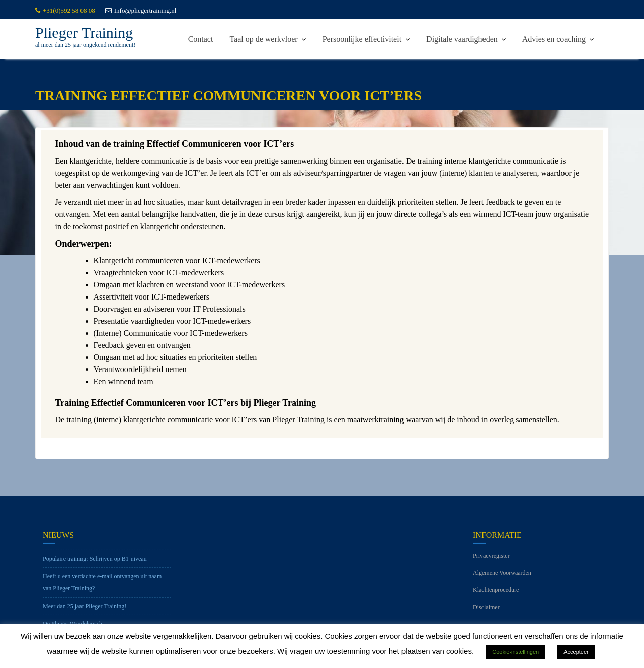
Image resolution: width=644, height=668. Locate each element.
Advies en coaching (554, 39)
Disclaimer (486, 611)
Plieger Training (84, 32)
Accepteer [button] (576, 652)
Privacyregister (491, 560)
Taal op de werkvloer (263, 39)
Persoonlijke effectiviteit (362, 39)
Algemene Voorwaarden (502, 577)
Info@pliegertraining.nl (141, 10)
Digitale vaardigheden (462, 39)
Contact (201, 39)
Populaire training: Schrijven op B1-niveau (95, 563)
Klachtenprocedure (496, 594)
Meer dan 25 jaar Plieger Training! (85, 610)
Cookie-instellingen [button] (515, 652)
